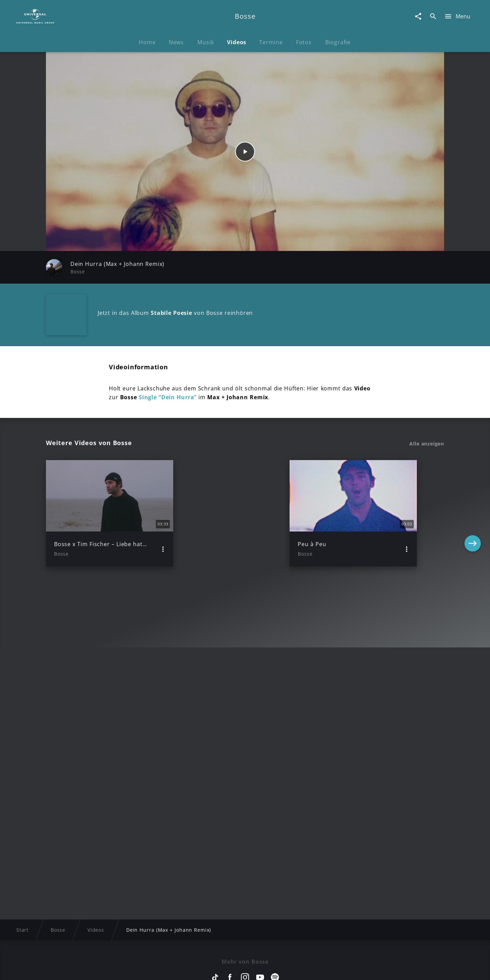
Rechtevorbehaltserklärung (135, 968)
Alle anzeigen (427, 444)
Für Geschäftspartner (398, 968)
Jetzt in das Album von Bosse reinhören (175, 313)
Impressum (79, 968)
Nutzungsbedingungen (278, 968)
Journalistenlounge (339, 968)
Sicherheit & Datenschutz (210, 968)
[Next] (473, 513)
